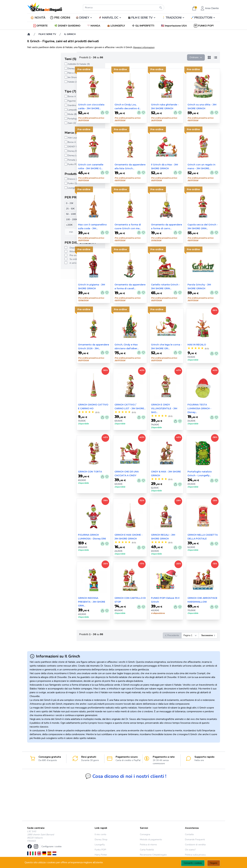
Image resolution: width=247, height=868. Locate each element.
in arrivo (40, 263)
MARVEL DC (110, 18)
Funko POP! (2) (41, 164)
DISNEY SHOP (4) (43, 147)
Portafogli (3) (41, 119)
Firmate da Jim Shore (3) (46, 160)
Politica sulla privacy (195, 855)
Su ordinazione (43, 259)
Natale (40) (40, 82)
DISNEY (84, 18)
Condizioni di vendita (195, 845)
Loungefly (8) (41, 188)
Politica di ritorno (148, 845)
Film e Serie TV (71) (44, 73)
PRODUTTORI (203, 18)
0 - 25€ (36, 203)
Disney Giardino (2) (44, 68)
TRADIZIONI (174, 18)
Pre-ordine (41, 255)
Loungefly (100, 845)
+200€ (36, 225)
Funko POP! (100, 850)
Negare (214, 863)
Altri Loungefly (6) (43, 138)
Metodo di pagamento (151, 840)
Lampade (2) (40, 110)
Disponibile (42, 248)
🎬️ (142, 18)
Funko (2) (39, 183)
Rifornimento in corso (47, 252)
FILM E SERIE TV (142, 18)
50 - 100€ (37, 214)
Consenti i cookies (193, 863)
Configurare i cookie (51, 846)
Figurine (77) (40, 101)
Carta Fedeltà (147, 850)
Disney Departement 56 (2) (48, 151)
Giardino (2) (40, 105)
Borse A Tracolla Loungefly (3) (50, 142)
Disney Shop (101, 840)
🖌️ (203, 18)
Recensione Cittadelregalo (153, 855)
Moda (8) (39, 114)
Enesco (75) (40, 179)
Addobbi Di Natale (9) (45, 64)
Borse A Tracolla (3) (44, 96)
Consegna (145, 834)
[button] (174, 26)
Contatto (189, 834)
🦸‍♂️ (110, 18)
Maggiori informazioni (144, 47)
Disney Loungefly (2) (44, 155)
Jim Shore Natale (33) (45, 77)
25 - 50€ (37, 209)
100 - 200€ (38, 219)
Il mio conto (100, 834)
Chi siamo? (190, 850)
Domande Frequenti (195, 840)
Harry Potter (101, 855)
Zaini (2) (38, 123)
